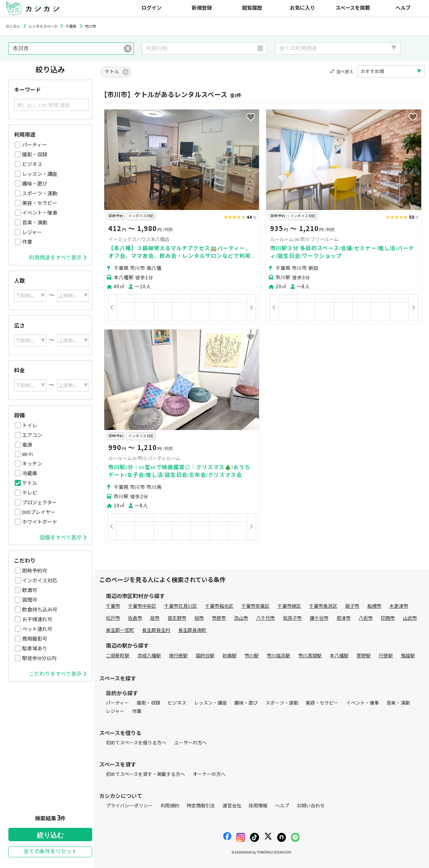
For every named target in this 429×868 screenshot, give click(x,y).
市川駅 (252, 656)
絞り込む (50, 835)
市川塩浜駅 (279, 656)
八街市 (366, 618)
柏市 (199, 618)
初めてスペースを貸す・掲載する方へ (145, 774)
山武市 (410, 618)
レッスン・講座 (40, 174)
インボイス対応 (40, 581)
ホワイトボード (40, 522)
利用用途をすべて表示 (58, 258)
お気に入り (302, 8)
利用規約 (170, 806)
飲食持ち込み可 (40, 610)
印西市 (388, 618)
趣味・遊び (35, 184)
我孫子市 (292, 618)
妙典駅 (230, 656)
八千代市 (265, 618)
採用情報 (258, 806)
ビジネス (32, 164)
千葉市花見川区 (181, 606)
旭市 (155, 618)
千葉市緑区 (289, 606)
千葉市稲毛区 (219, 606)
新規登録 (202, 8)
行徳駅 (386, 656)
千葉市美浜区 (323, 606)
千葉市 (113, 606)
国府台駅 (205, 656)
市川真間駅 (310, 656)
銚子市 (352, 606)
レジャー (32, 232)
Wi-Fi (27, 454)
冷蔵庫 (30, 474)
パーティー (35, 145)
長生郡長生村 (156, 630)
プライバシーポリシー (129, 806)
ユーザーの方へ (190, 743)
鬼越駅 (408, 656)
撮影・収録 (35, 155)
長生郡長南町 (192, 630)
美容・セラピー (40, 203)
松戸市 (113, 618)
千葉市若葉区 (255, 606)
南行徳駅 (178, 656)
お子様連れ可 (37, 620)
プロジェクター (40, 503)
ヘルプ (403, 8)
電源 (27, 445)
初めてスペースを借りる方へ (136, 743)
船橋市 (374, 606)
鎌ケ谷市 (319, 618)
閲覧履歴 (252, 8)
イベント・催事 (40, 213)
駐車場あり (35, 649)
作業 (27, 242)
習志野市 (177, 618)
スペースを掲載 (353, 8)
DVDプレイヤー (39, 512)
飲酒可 (30, 590)
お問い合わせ (311, 806)
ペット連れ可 (37, 629)
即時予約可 (35, 571)
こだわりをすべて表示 (58, 674)
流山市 (241, 618)
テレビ (30, 493)
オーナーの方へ (209, 774)
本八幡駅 (339, 656)
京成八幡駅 (149, 656)
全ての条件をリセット (50, 852)
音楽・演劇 (35, 223)
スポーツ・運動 (40, 194)
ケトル (30, 483)
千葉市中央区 (142, 606)
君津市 (344, 618)
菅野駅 (364, 656)
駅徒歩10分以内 (39, 658)
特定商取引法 (201, 806)
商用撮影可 (35, 639)
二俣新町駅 (118, 656)
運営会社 (232, 806)
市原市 (219, 618)
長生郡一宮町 (120, 630)
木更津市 (399, 606)
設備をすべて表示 (63, 538)
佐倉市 (135, 618)
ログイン (151, 8)
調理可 (30, 600)
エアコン (32, 435)
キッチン (32, 464)
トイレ (30, 426)
